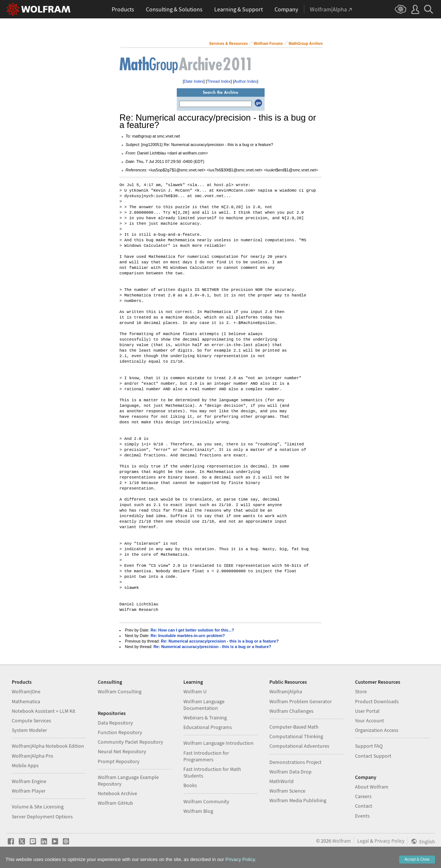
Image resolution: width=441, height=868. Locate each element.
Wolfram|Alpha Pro (33, 756)
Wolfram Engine (29, 781)
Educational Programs (208, 727)
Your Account (370, 721)
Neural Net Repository (122, 751)
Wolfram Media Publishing (298, 800)
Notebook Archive (117, 793)
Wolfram (342, 841)
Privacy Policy (390, 841)
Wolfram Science (287, 791)
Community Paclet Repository (130, 742)
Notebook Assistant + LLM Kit (44, 711)
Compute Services (31, 721)
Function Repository (120, 732)
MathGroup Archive (306, 44)
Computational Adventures (299, 746)
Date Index (194, 81)
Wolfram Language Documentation (204, 705)
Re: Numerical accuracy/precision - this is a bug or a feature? (220, 641)
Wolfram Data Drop (291, 772)
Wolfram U (195, 691)
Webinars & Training (205, 718)
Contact (364, 806)
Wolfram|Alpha (286, 691)
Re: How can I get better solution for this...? (192, 630)
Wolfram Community (206, 801)
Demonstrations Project (295, 762)
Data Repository (115, 723)
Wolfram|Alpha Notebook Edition (48, 746)
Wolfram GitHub (115, 803)
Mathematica (26, 701)
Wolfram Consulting (120, 691)
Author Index (245, 81)
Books (190, 785)
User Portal (367, 711)
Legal (363, 841)
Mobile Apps (25, 765)
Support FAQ (369, 746)
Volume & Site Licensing (38, 807)
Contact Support (373, 756)
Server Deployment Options (42, 817)
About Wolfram (372, 787)
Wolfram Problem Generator (301, 701)
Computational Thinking (296, 736)
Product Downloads (377, 701)
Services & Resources (228, 44)
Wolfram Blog (198, 811)
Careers (363, 796)
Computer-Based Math (294, 727)
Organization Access (377, 730)
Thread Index (219, 81)
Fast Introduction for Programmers (206, 756)
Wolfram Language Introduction (218, 743)
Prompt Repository (119, 761)
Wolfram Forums (268, 44)
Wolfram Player (29, 791)
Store (361, 691)
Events (362, 816)
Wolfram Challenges (291, 711)
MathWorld (282, 781)
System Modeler (29, 730)
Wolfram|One (26, 691)
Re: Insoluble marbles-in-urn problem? (188, 636)
